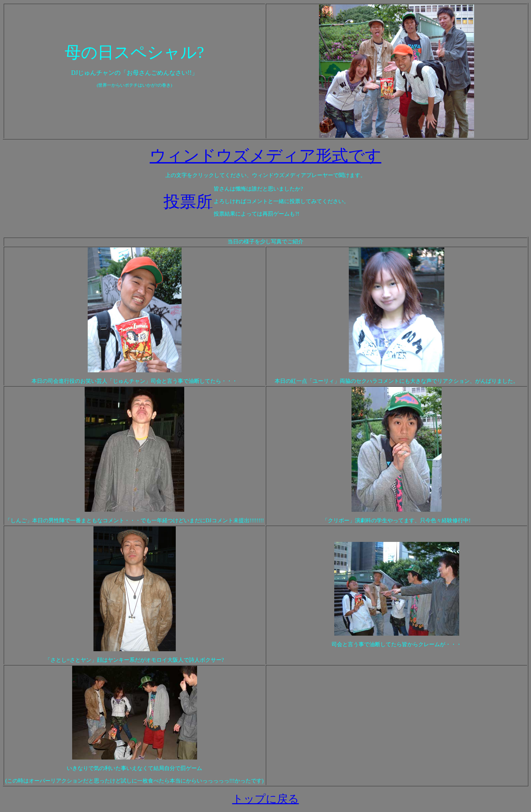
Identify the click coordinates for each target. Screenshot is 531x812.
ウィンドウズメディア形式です (265, 156)
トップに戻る (266, 799)
